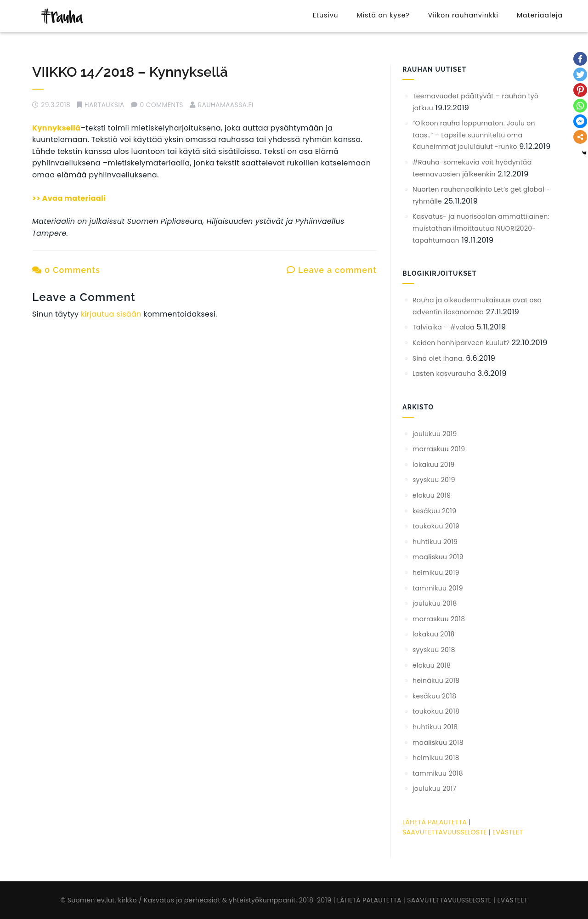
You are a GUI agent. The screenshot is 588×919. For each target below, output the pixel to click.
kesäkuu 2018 (434, 696)
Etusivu (326, 15)
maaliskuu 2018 (438, 743)
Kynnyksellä (56, 128)
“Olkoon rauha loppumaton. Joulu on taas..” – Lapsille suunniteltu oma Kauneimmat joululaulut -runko (474, 135)
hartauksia (105, 105)
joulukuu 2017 (435, 789)
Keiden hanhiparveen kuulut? (461, 343)
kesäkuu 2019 (434, 511)
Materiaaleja (540, 15)
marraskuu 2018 (439, 619)
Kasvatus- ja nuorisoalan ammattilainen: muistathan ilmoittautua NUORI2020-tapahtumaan (481, 228)
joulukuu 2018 (435, 603)
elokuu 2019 (432, 495)
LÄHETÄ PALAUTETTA (435, 822)
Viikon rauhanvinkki (463, 15)
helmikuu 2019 (436, 573)
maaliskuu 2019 (438, 557)
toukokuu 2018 (436, 711)
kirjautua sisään (111, 314)
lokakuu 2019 (434, 465)
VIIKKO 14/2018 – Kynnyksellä (130, 72)
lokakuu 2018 (434, 634)
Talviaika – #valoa (444, 327)
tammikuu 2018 (438, 773)
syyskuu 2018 (434, 650)
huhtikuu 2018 (435, 727)
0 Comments (66, 270)
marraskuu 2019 (439, 449)
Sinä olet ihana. (438, 358)
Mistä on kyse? (383, 15)
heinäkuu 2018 (436, 681)
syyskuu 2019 (434, 480)
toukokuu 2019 (436, 526)
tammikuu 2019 (438, 588)
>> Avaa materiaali (69, 198)
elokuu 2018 (432, 665)
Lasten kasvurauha (444, 374)
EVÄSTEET (508, 832)
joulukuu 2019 (435, 434)
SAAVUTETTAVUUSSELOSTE (445, 832)
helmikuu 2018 (436, 758)
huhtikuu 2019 (435, 542)
